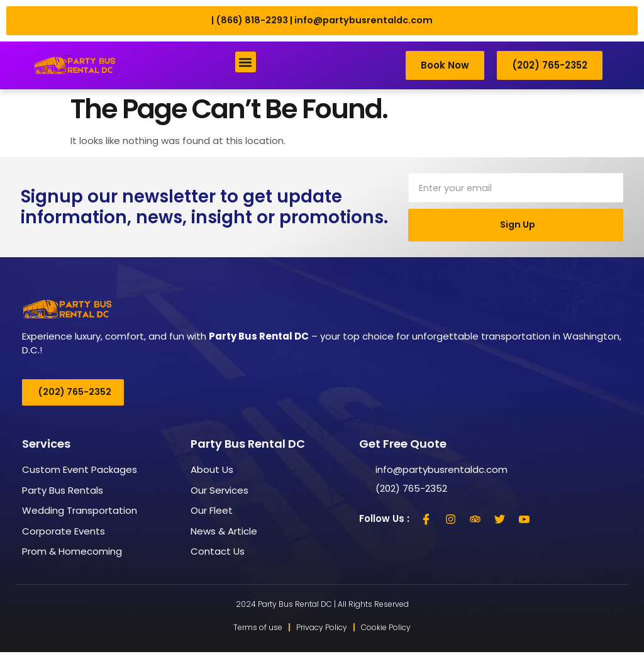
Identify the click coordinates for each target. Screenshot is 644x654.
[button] (246, 63)
